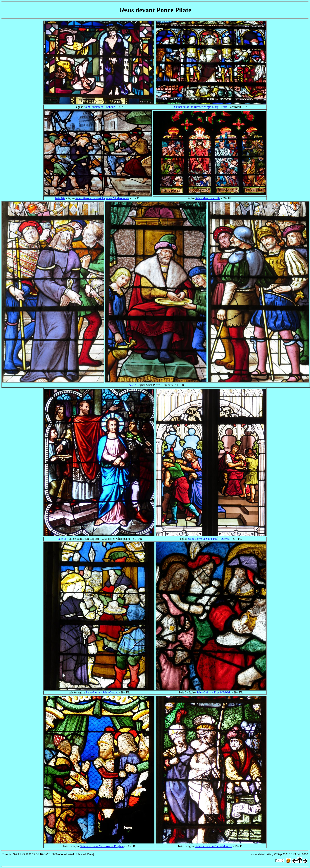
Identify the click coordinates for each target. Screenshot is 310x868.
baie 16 (62, 539)
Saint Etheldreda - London (99, 107)
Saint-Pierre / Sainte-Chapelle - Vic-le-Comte (102, 198)
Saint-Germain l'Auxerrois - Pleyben (102, 846)
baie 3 (132, 385)
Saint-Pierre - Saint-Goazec (102, 692)
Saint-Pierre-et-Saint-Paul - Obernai (209, 539)
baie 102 (60, 198)
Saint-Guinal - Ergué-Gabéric (214, 692)
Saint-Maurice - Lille (208, 198)
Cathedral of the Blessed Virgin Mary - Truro (201, 107)
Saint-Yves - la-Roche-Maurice (214, 846)
